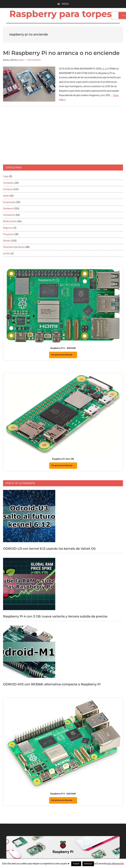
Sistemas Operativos (14, 247)
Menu (65, 4)
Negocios (8, 228)
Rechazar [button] (88, 864)
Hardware (8, 208)
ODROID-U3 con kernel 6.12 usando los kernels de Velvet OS (49, 549)
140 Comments (34, 60)
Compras (8, 189)
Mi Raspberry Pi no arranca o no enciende (61, 53)
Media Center (10, 221)
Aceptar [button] (76, 864)
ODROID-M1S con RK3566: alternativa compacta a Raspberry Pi (52, 684)
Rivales (7, 241)
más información (115, 864)
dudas (6, 196)
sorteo (7, 253)
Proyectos (8, 234)
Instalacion (9, 215)
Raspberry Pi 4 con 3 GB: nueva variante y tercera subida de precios (55, 616)
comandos (9, 183)
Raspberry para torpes (60, 14)
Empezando (9, 202)
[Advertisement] (56, 137)
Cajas (6, 176)
